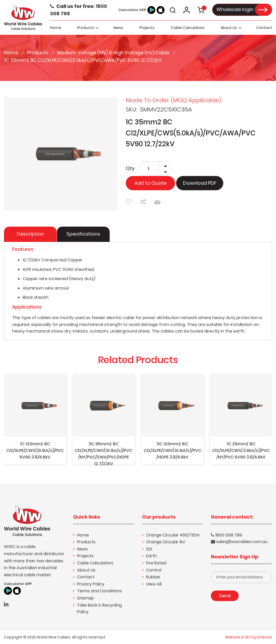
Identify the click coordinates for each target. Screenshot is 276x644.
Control (154, 570)
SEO (248, 637)
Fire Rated (156, 563)
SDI (149, 549)
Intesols (265, 637)
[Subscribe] (225, 596)
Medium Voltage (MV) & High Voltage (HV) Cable (114, 53)
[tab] (31, 234)
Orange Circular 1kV (166, 542)
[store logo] (23, 17)
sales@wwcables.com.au (242, 542)
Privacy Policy (91, 584)
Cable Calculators (95, 563)
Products (38, 53)
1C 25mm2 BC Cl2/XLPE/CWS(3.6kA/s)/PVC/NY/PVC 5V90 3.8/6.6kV (241, 450)
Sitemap (85, 598)
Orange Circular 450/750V (173, 535)
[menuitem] (87, 28)
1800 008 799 (229, 535)
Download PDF (200, 183)
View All (154, 584)
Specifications (83, 234)
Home (12, 53)
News (82, 549)
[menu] (161, 28)
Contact (86, 577)
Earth (151, 556)
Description (30, 234)
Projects (85, 556)
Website (233, 637)
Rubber (153, 577)
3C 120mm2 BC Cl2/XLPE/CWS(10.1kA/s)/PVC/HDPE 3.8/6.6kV (172, 450)
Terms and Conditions (99, 591)
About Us (86, 570)
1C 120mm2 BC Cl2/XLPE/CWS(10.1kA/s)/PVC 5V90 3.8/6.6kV (35, 450)
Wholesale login (235, 9)
